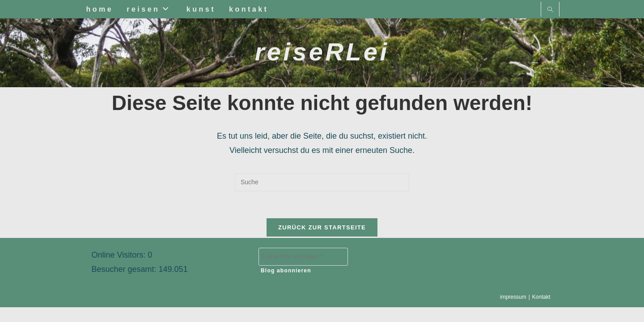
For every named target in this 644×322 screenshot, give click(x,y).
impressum (513, 312)
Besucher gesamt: (125, 284)
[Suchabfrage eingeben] (322, 182)
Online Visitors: (120, 270)
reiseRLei (322, 52)
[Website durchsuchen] (550, 10)
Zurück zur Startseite (322, 227)
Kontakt (541, 312)
